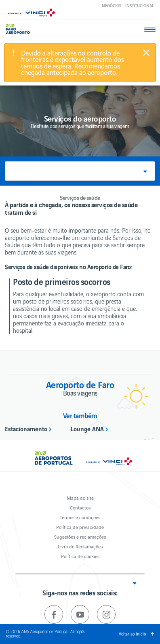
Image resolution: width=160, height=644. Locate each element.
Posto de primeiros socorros (62, 281)
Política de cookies (80, 556)
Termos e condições (80, 517)
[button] (80, 171)
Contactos (80, 507)
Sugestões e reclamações (80, 536)
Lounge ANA (87, 428)
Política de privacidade (80, 527)
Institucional (140, 5)
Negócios (112, 5)
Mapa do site (80, 497)
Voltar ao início (132, 634)
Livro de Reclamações (80, 546)
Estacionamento (26, 428)
